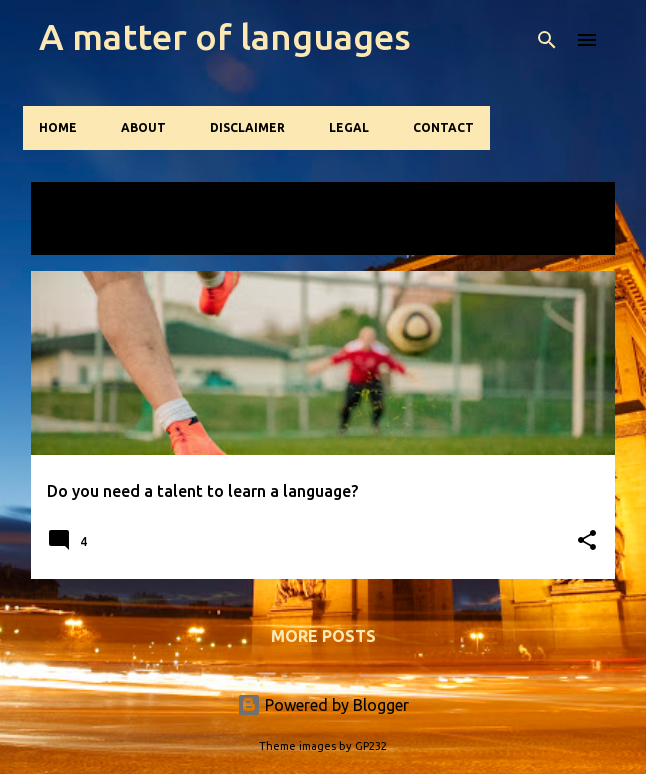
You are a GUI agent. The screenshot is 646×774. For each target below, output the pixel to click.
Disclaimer (247, 127)
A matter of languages (225, 36)
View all (85, 234)
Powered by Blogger (323, 705)
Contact (443, 127)
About (143, 127)
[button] (587, 541)
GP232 (371, 746)
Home (58, 127)
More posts (323, 636)
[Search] (547, 40)
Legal (349, 127)
